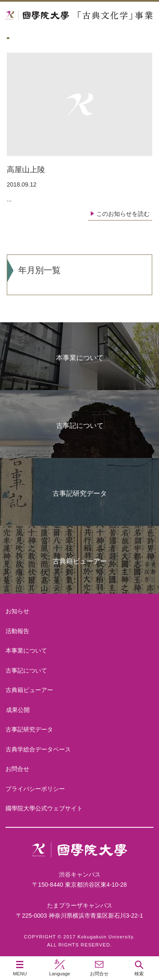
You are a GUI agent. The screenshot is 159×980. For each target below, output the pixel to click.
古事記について (80, 426)
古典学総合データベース (38, 749)
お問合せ (17, 769)
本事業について (80, 358)
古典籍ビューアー (80, 561)
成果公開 (18, 710)
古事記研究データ (80, 493)
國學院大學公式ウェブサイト (44, 808)
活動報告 (17, 631)
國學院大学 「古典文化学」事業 (79, 15)
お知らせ (17, 611)
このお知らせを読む (123, 214)
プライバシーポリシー (35, 789)
